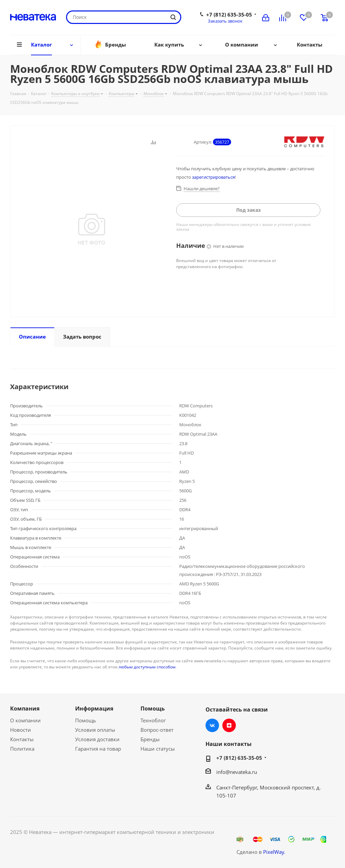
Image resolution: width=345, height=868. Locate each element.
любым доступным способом (147, 667)
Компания (25, 708)
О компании (25, 720)
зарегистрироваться (213, 177)
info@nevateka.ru (237, 772)
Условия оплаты (95, 730)
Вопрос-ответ (157, 730)
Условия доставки (97, 739)
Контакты (22, 739)
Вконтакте (212, 725)
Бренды (150, 739)
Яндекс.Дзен (229, 725)
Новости (21, 730)
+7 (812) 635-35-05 (229, 15)
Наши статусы (158, 749)
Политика (22, 749)
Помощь (86, 720)
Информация (94, 708)
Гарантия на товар (98, 749)
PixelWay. (274, 852)
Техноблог (153, 720)
